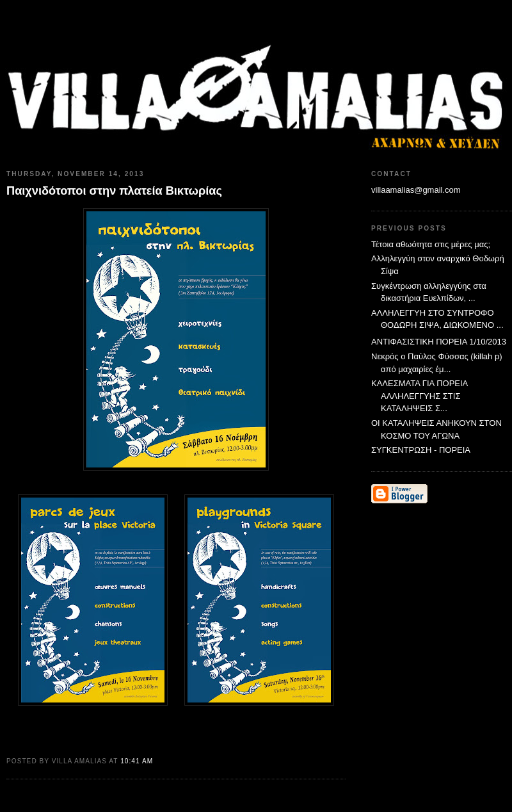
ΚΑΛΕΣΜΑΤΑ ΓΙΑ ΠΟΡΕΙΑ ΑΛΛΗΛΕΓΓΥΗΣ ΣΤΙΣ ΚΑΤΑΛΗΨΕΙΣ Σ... (420, 396)
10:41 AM (137, 761)
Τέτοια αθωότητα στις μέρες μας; (431, 244)
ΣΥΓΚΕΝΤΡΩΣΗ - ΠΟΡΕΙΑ (421, 450)
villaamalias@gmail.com (416, 190)
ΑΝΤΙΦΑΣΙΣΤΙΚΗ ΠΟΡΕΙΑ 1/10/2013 (439, 342)
